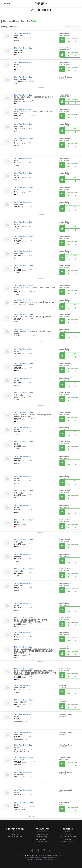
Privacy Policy (31, 859)
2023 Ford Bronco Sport (24, 413)
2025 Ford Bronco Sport (24, 95)
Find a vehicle (15, 832)
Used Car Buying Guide (15, 837)
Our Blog (68, 834)
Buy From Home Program (68, 837)
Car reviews (15, 834)
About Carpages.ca (68, 842)
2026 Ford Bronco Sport (24, 33)
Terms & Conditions (50, 859)
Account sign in (42, 842)
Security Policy (40, 859)
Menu (8, 3)
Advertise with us (42, 832)
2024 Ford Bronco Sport (24, 77)
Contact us (68, 832)
